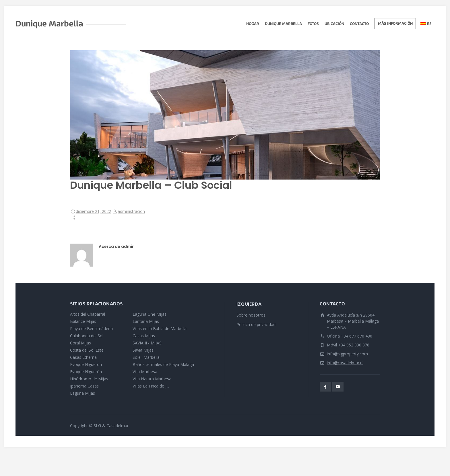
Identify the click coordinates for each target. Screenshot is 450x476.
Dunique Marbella (283, 24)
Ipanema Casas (84, 386)
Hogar (253, 24)
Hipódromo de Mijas (89, 379)
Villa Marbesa (145, 372)
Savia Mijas (143, 350)
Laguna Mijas (83, 393)
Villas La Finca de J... (151, 386)
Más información (395, 24)
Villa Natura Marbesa (152, 379)
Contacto (359, 24)
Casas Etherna (83, 357)
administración (131, 211)
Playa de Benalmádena (91, 328)
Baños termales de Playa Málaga (163, 364)
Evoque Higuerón (86, 364)
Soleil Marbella (146, 357)
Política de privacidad (256, 324)
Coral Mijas (81, 343)
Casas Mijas (144, 336)
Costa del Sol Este (87, 350)
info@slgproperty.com (347, 354)
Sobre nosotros (251, 315)
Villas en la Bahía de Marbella (160, 328)
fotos (313, 24)
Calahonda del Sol (87, 336)
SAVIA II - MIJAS (147, 343)
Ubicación (334, 24)
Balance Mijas (83, 321)
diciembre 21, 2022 (93, 211)
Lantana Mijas (146, 321)
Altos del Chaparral (88, 314)
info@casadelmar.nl (345, 363)
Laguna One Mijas (150, 314)
